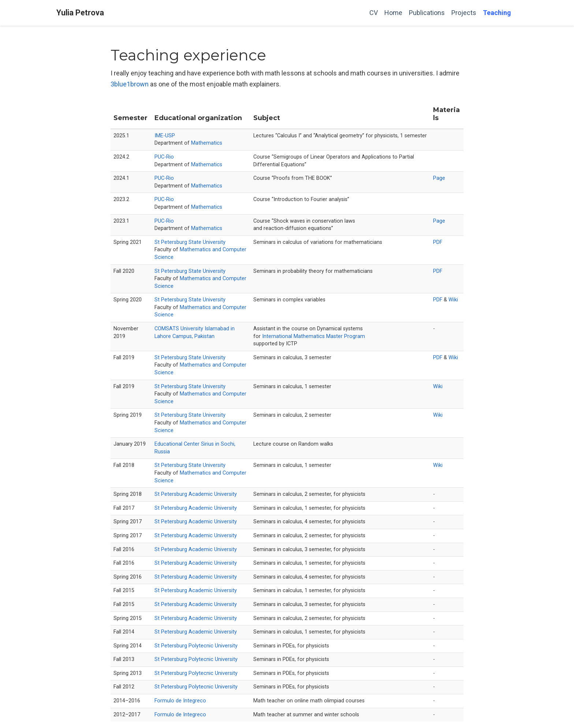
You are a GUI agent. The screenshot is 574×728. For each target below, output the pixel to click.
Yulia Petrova (80, 13)
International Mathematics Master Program (314, 336)
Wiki (453, 300)
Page (439, 178)
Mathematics (207, 143)
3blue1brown (130, 84)
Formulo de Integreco (180, 701)
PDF (438, 242)
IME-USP (165, 136)
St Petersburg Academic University (196, 494)
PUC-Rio (164, 157)
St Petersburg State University (190, 242)
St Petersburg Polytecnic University (196, 646)
